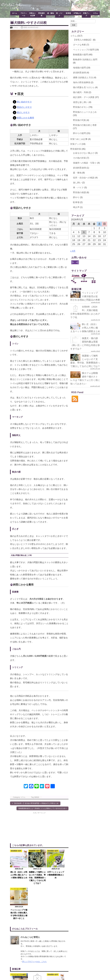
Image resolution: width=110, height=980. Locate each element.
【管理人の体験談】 (83, 40)
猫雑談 (37, 797)
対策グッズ (86, 14)
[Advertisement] (25, 827)
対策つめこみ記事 (79, 139)
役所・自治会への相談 (84, 178)
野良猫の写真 (79, 120)
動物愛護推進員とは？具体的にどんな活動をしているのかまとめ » (42, 808)
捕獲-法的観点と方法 (83, 78)
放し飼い (77, 183)
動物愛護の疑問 (81, 55)
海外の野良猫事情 (82, 82)
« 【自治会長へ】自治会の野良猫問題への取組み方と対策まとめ (35, 803)
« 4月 (73, 251)
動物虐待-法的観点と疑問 (85, 60)
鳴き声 (76, 207)
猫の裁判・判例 (81, 92)
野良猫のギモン (81, 107)
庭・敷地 (51, 13)
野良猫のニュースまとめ (85, 112)
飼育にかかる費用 (25, 118)
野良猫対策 (42, 14)
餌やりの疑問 (79, 133)
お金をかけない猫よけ (84, 153)
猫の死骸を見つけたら (84, 87)
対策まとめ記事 (33, 14)
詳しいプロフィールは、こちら (34, 924)
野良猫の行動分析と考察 (85, 125)
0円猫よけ (77, 13)
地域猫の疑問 (79, 68)
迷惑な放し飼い (81, 102)
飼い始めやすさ (24, 102)
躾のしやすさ (23, 112)
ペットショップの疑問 (84, 50)
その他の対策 (79, 158)
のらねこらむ (12, 4)
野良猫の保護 (79, 192)
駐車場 (68, 13)
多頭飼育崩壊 (79, 73)
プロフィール (24, 14)
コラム (95, 13)
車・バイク (59, 14)
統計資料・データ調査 (84, 97)
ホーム (15, 13)
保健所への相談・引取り (85, 163)
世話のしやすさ (24, 107)
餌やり (76, 197)
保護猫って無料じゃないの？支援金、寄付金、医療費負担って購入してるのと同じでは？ (85, 370)
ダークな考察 (79, 45)
